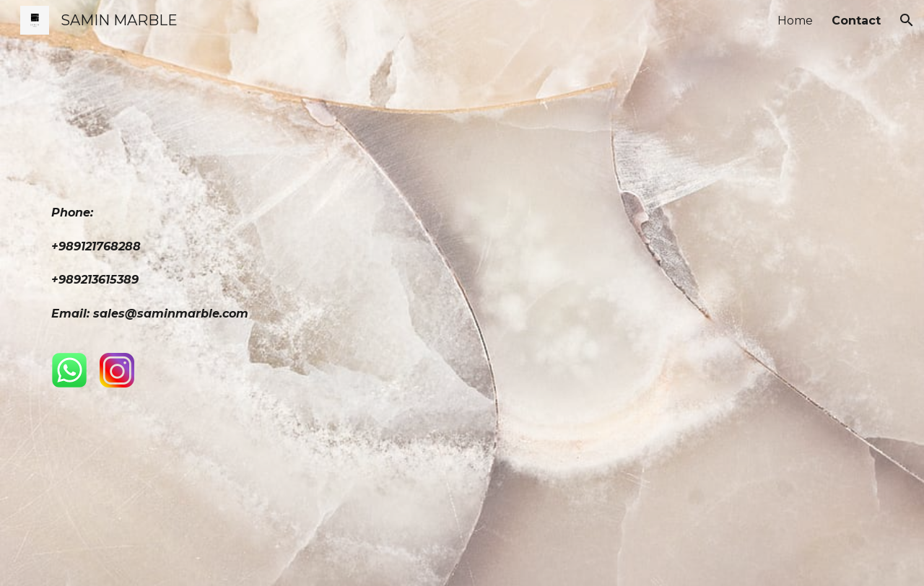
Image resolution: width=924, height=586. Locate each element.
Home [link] (795, 21)
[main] (248, 269)
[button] (907, 20)
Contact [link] (856, 21)
